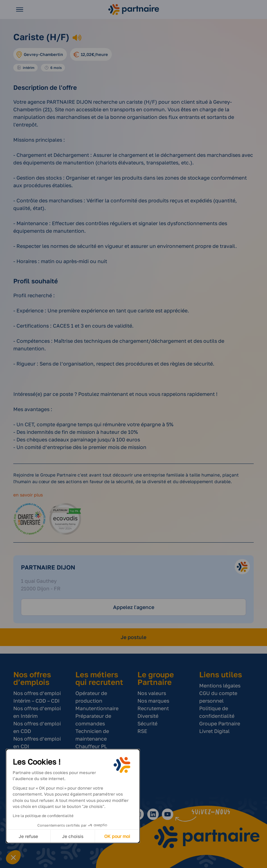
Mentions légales (220, 686)
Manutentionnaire (97, 708)
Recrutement (153, 708)
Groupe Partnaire (220, 723)
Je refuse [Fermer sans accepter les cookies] (28, 836)
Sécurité (147, 723)
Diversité (148, 716)
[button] (13, 857)
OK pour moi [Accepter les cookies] (117, 836)
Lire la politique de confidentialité (43, 816)
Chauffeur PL (91, 746)
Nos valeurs (152, 693)
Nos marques (153, 701)
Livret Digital (214, 731)
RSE (142, 731)
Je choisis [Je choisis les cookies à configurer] (73, 836)
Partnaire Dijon (48, 567)
